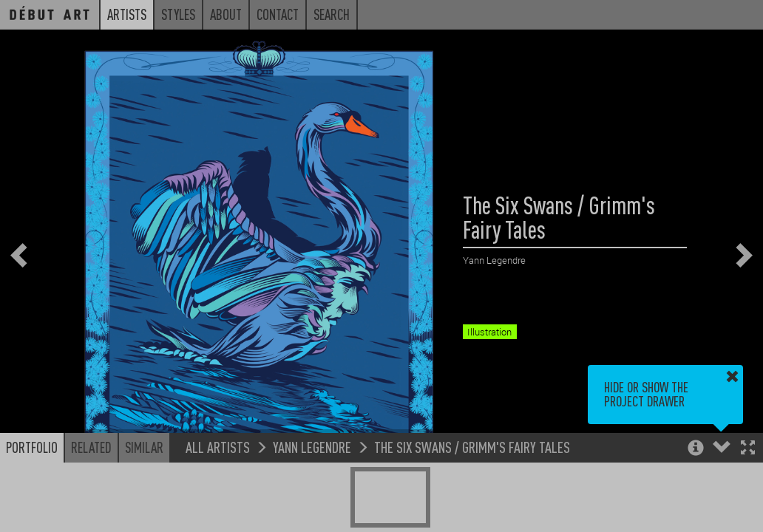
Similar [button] (144, 447)
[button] (748, 449)
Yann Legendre (312, 447)
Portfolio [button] (32, 447)
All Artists (218, 447)
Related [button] (91, 447)
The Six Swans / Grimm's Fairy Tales (472, 447)
